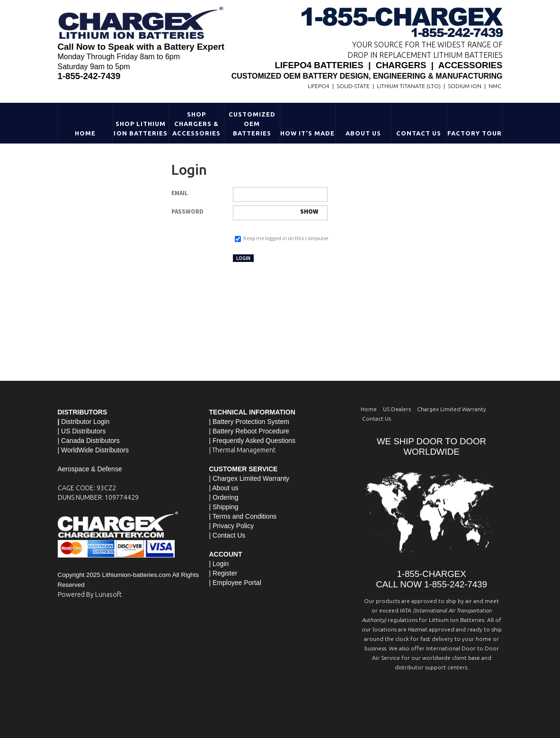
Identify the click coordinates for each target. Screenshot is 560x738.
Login (243, 258)
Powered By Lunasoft (90, 594)
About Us (363, 133)
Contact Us (419, 133)
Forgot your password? (260, 229)
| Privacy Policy (232, 526)
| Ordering (224, 497)
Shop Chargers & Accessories (196, 124)
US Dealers (397, 409)
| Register (223, 573)
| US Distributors (82, 431)
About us (225, 488)
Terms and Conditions (244, 516)
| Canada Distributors (89, 441)
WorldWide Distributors (95, 450)
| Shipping (224, 507)
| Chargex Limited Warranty (249, 478)
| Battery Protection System (249, 422)
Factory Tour (475, 133)
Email (180, 193)
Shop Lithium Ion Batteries (141, 128)
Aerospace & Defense (90, 469)
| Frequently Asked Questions (253, 441)
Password (187, 211)
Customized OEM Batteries (252, 124)
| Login (219, 564)
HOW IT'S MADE (308, 133)
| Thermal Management (242, 450)
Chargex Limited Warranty (452, 409)
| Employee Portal (235, 583)
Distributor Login (85, 422)
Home (85, 133)
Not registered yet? (293, 257)
